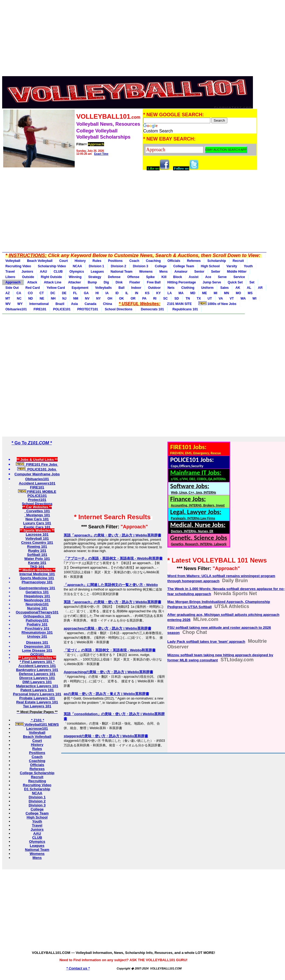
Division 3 (141, 266)
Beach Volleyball (40, 261)
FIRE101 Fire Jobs (37, 464)
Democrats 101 (152, 309)
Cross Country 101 (37, 542)
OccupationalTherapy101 (37, 612)
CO (30, 293)
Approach (13, 282)
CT (42, 293)
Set (252, 282)
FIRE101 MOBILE (37, 492)
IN (137, 293)
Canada (90, 304)
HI (97, 293)
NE (42, 298)
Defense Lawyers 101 (37, 674)
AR (260, 288)
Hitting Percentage (182, 282)
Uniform (207, 288)
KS (147, 293)
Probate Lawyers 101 (37, 698)
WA (243, 298)
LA (170, 293)
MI (215, 293)
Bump (92, 282)
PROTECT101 (87, 309)
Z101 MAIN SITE (179, 304)
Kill (164, 277)
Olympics (77, 272)
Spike (150, 277)
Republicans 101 (184, 309)
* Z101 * (37, 720)
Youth (248, 266)
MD (193, 293)
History (80, 261)
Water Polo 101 (37, 559)
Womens (146, 272)
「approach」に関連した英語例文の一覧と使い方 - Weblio (111, 585)
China (107, 304)
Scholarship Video (52, 266)
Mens (164, 272)
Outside (28, 277)
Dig (106, 282)
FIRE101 (40, 309)
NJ (64, 298)
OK (121, 298)
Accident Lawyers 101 (37, 666)
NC (19, 298)
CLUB (58, 272)
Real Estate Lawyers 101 (37, 702)
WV (8, 304)
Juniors (27, 272)
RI (155, 298)
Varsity (232, 266)
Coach (134, 261)
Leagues (97, 272)
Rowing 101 (37, 547)
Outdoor (154, 288)
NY (99, 298)
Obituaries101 (16, 309)
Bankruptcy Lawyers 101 (37, 670)
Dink (119, 282)
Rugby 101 (37, 551)
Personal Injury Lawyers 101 (37, 694)
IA (107, 293)
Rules (97, 261)
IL (127, 293)
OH (110, 298)
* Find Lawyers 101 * (37, 662)
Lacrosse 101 (37, 534)
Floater (135, 282)
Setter (216, 272)
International (39, 304)
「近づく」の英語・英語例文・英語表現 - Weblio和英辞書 (110, 650)
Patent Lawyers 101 (37, 690)
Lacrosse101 (37, 728)
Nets (171, 288)
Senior (199, 272)
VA (221, 298)
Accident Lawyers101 (37, 483)
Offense (133, 277)
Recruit (238, 261)
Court (64, 261)
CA (19, 293)
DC (53, 293)
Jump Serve (212, 282)
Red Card (32, 288)
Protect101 (37, 500)
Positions (115, 261)
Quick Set (235, 282)
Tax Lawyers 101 (37, 706)
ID (117, 293)
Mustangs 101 (37, 515)
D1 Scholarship (37, 789)
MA (181, 293)
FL (75, 293)
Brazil (60, 304)
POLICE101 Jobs (37, 469)
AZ (8, 293)
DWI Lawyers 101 (37, 682)
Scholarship (217, 261)
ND (31, 298)
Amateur (181, 272)
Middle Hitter (237, 272)
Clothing (188, 288)
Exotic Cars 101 (37, 527)
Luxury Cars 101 (37, 523)
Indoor (136, 288)
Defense (114, 277)
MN (227, 293)
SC (165, 298)
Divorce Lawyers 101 (37, 678)
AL (249, 288)
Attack (32, 282)
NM (76, 298)
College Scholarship (37, 773)
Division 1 (96, 266)
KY (158, 293)
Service (239, 277)
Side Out (12, 288)
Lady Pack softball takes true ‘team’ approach (206, 642)
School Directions (119, 309)
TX (199, 298)
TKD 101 (37, 567)
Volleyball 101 (37, 538)
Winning (75, 277)
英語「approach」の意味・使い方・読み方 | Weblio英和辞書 (112, 535)
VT (232, 298)
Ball (122, 288)
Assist (194, 277)
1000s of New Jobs (217, 304)
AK (238, 288)
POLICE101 (62, 309)
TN (188, 298)
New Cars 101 (37, 519)
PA (144, 298)
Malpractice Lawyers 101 (37, 686)
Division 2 (119, 266)
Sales (224, 288)
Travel (10, 272)
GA (86, 293)
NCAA (78, 266)
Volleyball (13, 261)
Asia (74, 304)
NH (53, 298)
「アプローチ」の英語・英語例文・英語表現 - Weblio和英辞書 (113, 558)
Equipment (80, 288)
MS (250, 293)
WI (254, 298)
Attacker (74, 282)
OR (133, 298)
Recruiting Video (18, 266)
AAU (43, 272)
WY (20, 304)
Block (178, 277)
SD (177, 298)
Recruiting (37, 781)
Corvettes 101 (37, 511)
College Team (184, 266)
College (161, 266)
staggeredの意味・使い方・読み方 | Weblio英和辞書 (106, 736)
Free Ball (154, 282)
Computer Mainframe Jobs (37, 474)
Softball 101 (37, 555)
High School (210, 266)
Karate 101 (37, 563)
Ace (208, 277)
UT (210, 298)
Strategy (95, 277)
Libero (10, 277)
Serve (222, 277)
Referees (194, 261)
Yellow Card (56, 288)
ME (204, 293)
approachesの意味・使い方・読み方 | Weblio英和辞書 (107, 628)
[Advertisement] (130, 40)
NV (87, 298)
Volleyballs (104, 288)
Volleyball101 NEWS (37, 724)
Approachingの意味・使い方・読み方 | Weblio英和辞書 (108, 672)
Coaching (153, 261)
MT (8, 298)
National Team (121, 272)
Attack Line (53, 282)
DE (64, 293)
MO (238, 293)
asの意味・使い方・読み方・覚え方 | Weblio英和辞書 (106, 694)
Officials (174, 261)
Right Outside (51, 277)
